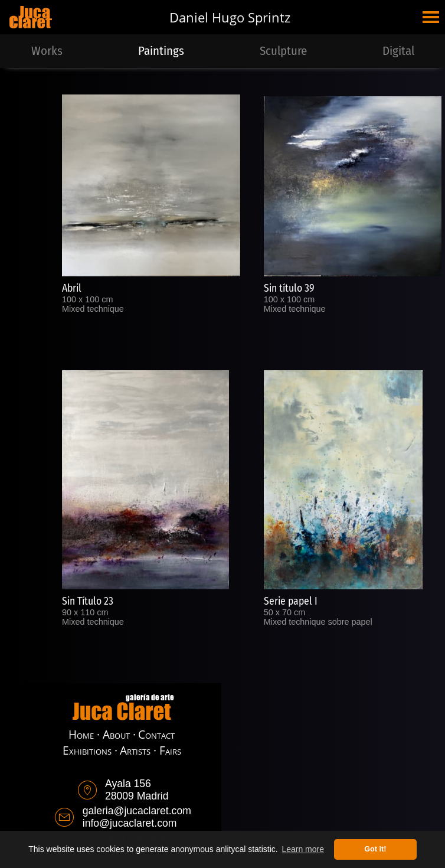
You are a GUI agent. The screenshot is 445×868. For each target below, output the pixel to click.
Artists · (138, 750)
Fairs (170, 750)
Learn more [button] (303, 849)
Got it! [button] (375, 849)
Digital (398, 51)
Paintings (161, 51)
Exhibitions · (90, 750)
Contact (156, 734)
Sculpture (283, 51)
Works (47, 51)
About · (119, 734)
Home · (84, 734)
